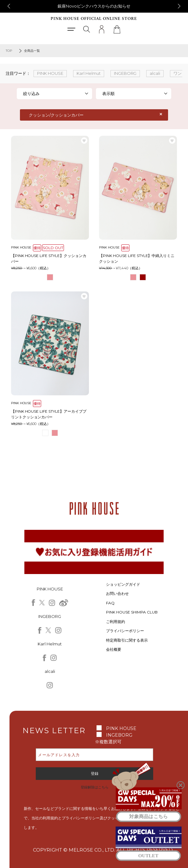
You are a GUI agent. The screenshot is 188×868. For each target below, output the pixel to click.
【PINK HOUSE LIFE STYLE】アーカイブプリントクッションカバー (49, 414)
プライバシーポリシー (125, 631)
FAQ (110, 603)
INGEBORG (119, 735)
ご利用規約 (116, 622)
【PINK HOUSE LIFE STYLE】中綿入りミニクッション (137, 258)
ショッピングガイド (123, 584)
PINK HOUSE (121, 728)
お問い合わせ (117, 593)
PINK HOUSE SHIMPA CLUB (132, 612)
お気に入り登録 (84, 141)
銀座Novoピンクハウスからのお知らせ (94, 6)
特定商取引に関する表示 (127, 640)
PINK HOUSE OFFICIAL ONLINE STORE (94, 19)
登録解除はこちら (95, 787)
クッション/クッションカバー (56, 115)
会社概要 (114, 649)
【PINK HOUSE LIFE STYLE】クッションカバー (49, 258)
